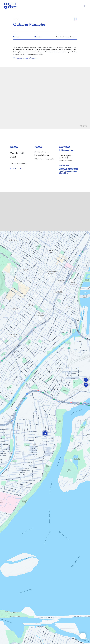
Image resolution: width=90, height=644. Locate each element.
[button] (45, 433)
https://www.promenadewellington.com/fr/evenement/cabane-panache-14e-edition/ (68, 170)
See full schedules (17, 169)
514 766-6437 (64, 165)
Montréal (17, 37)
